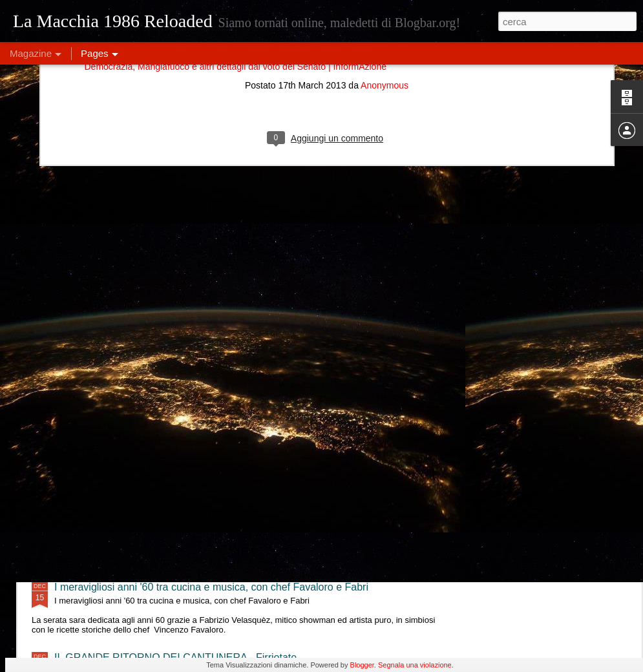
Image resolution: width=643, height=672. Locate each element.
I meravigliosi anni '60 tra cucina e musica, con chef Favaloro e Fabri (211, 587)
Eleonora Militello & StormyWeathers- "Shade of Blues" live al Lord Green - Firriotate (248, 475)
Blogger (362, 665)
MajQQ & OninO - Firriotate (117, 362)
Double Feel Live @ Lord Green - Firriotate (152, 531)
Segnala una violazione (415, 665)
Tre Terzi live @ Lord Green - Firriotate (142, 418)
